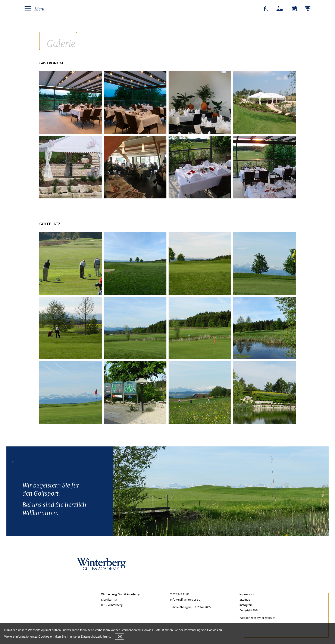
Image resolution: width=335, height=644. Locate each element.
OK (120, 637)
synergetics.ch (266, 618)
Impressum (247, 594)
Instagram (246, 605)
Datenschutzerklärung (96, 637)
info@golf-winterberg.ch (186, 600)
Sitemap (245, 600)
